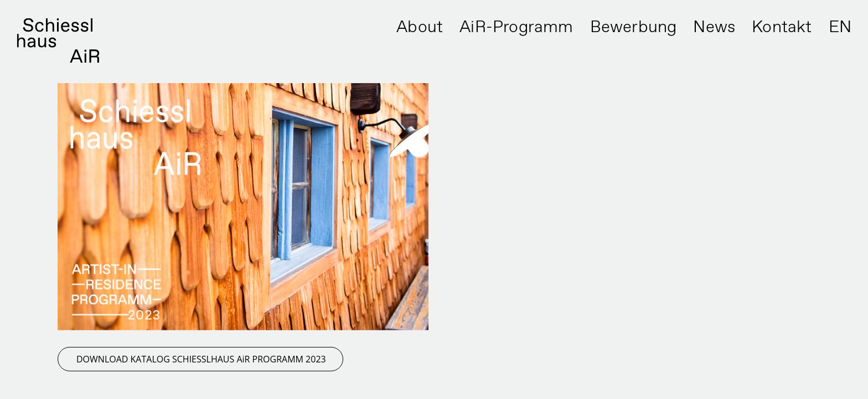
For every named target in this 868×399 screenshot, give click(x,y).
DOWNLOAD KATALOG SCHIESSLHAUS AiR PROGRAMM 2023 (201, 359)
